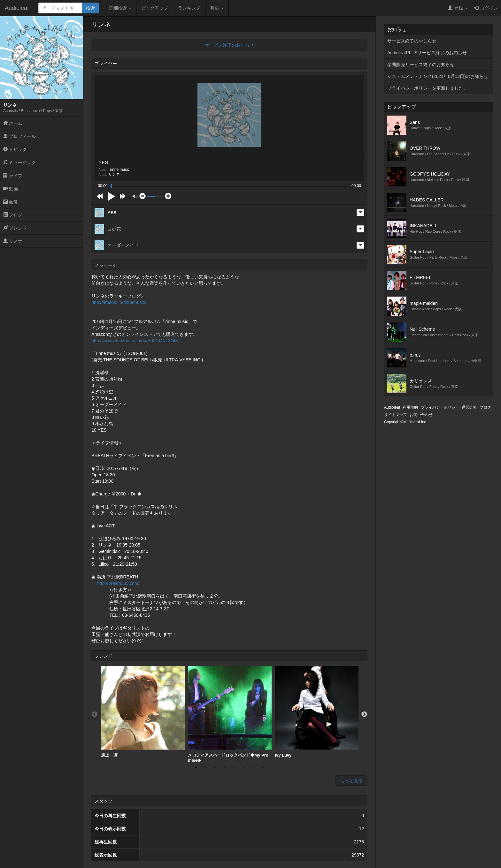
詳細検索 (120, 8)
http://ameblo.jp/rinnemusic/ (119, 302)
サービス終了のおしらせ (229, 45)
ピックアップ (155, 8)
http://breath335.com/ (118, 583)
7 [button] (253, 767)
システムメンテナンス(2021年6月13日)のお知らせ (438, 76)
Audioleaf (17, 8)
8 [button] (263, 767)
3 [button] (215, 767)
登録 (458, 8)
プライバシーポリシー (440, 407)
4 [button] (225, 767)
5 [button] (234, 767)
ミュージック (19, 162)
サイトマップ (396, 415)
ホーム (13, 123)
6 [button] (244, 767)
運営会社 (469, 407)
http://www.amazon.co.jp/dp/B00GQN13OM (135, 341)
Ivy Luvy (317, 712)
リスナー (15, 241)
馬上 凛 (143, 712)
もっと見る (351, 781)
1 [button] (196, 767)
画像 (11, 202)
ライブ (13, 176)
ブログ (13, 215)
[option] (143, 712)
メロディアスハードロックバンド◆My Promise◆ (230, 714)
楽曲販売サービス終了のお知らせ (421, 64)
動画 (11, 189)
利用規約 (410, 407)
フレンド (15, 228)
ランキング (189, 8)
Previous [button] (95, 714)
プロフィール (19, 136)
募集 (217, 8)
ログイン (486, 8)
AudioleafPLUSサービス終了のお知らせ (427, 53)
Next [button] (364, 714)
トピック (15, 149)
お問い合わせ (421, 415)
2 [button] (205, 767)
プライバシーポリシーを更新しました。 (428, 88)
